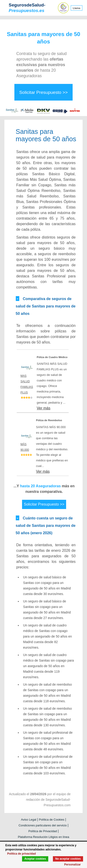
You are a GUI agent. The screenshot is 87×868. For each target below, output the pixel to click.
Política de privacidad (21, 854)
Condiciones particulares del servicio (43, 825)
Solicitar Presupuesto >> (43, 92)
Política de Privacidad (43, 831)
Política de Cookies (52, 820)
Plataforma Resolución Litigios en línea (43, 837)
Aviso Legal (29, 820)
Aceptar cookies (35, 859)
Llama (77, 8)
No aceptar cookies (68, 859)
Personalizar (72, 865)
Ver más (43, 408)
